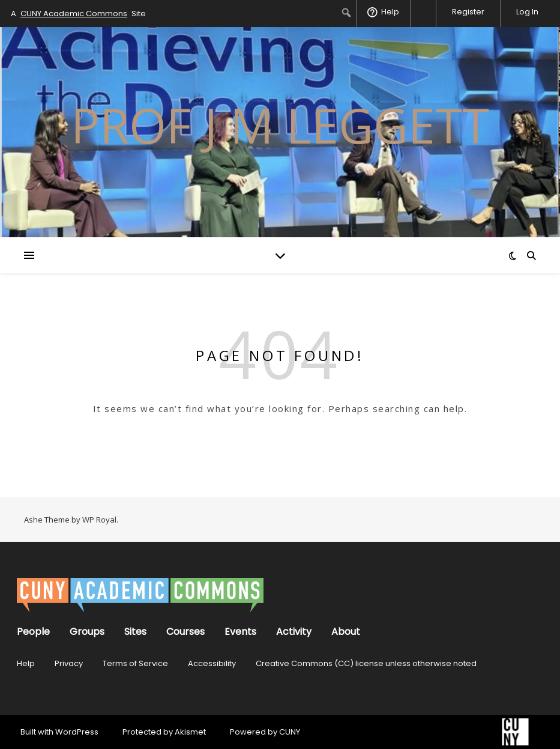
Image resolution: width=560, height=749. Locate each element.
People (33, 632)
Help (26, 663)
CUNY (290, 732)
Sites (135, 632)
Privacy (69, 663)
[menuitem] (347, 13)
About (346, 632)
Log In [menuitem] (527, 12)
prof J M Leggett (280, 125)
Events (240, 632)
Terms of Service (135, 663)
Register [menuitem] (468, 12)
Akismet (190, 732)
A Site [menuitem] (78, 14)
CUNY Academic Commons (74, 14)
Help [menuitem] (390, 12)
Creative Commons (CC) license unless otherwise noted (366, 663)
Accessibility (212, 663)
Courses (185, 632)
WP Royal (99, 520)
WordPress (77, 732)
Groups (87, 632)
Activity (294, 632)
